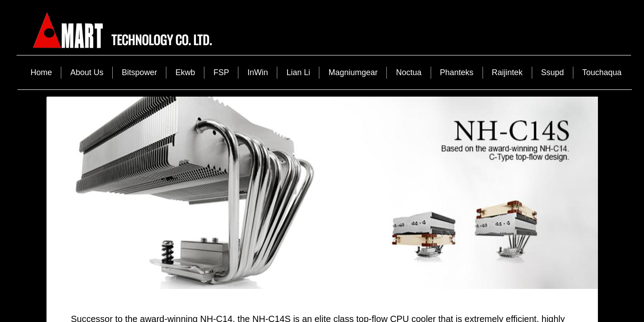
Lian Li (298, 72)
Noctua (409, 72)
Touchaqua (602, 72)
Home (41, 72)
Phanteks (457, 72)
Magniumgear (353, 72)
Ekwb (185, 72)
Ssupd (553, 72)
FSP (221, 72)
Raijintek (507, 72)
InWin (258, 72)
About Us (87, 72)
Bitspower (139, 72)
